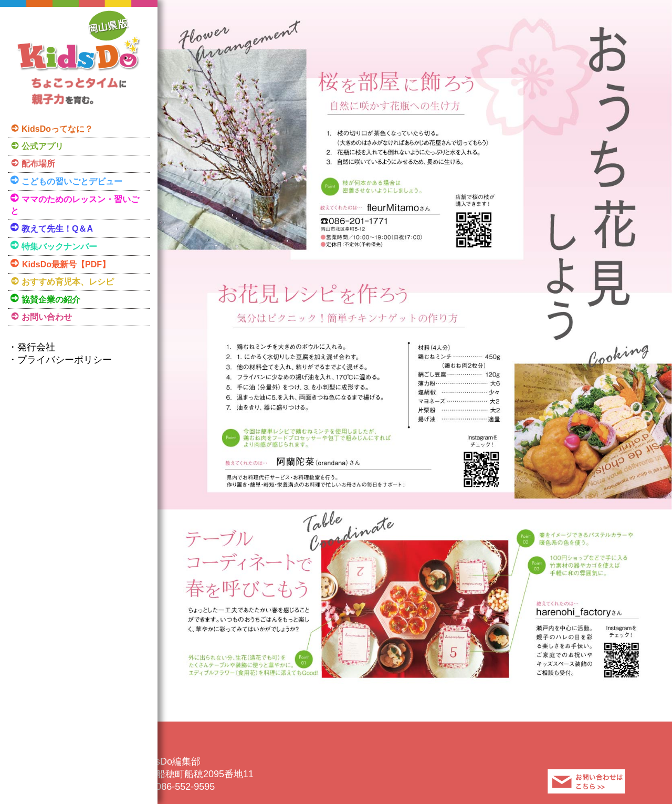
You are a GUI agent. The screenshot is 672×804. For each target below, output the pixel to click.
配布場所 (38, 164)
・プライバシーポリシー (60, 360)
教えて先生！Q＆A (57, 229)
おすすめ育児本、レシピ (68, 282)
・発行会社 (31, 347)
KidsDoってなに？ (57, 129)
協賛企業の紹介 (51, 300)
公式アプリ (43, 146)
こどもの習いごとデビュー (72, 181)
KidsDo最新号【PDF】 (66, 264)
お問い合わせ (47, 317)
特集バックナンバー (59, 247)
